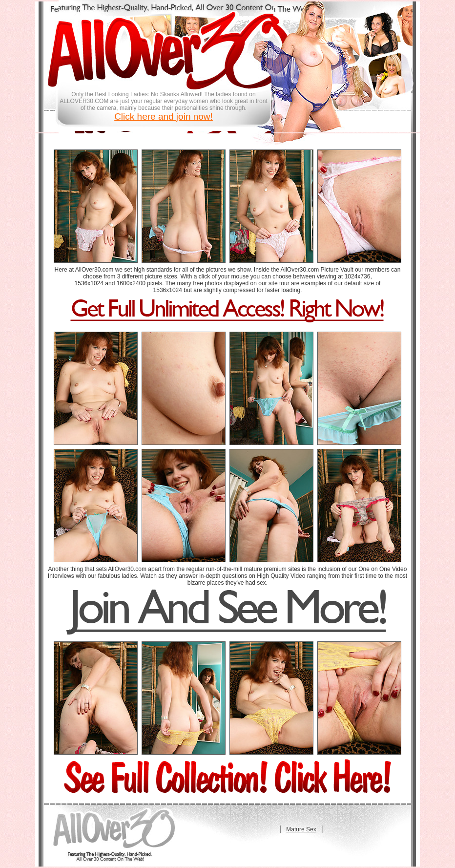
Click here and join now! (164, 116)
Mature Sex (301, 829)
